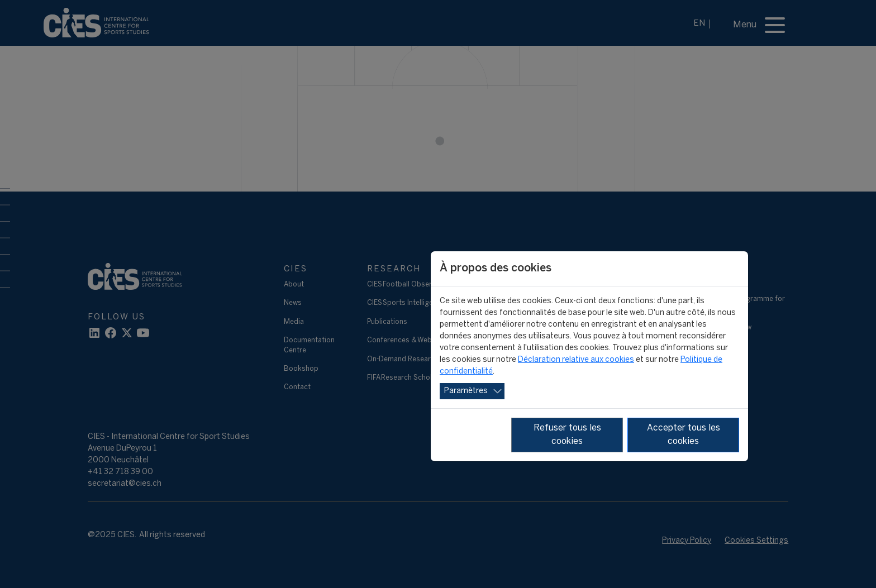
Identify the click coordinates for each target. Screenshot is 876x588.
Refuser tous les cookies (567, 435)
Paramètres (466, 391)
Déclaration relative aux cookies (576, 360)
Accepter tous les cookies (684, 435)
